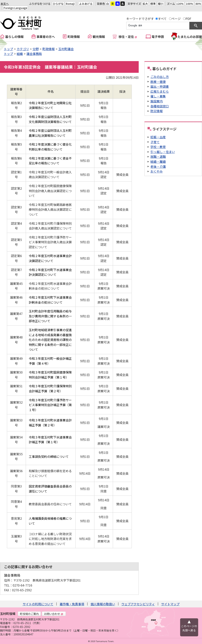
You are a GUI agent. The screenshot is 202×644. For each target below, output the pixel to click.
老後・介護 (158, 166)
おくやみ (157, 171)
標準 (153, 4)
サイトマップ (170, 604)
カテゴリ (23, 49)
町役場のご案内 (29, 614)
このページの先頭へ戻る (189, 628)
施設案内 (157, 101)
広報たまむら (160, 91)
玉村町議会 (66, 49)
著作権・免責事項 (72, 604)
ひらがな (58, 4)
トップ (8, 49)
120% (180, 4)
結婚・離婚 (158, 161)
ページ (176, 19)
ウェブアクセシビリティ (138, 604)
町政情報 (74, 37)
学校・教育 (158, 147)
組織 (20, 54)
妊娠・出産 (158, 137)
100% (190, 4)
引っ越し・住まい (163, 152)
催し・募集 (158, 96)
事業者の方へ (46, 37)
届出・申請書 (160, 86)
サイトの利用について (38, 604)
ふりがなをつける (40, 4)
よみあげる (86, 4)
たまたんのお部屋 (190, 37)
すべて (162, 19)
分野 (36, 49)
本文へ (5, 4)
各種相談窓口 (160, 106)
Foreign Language (15, 8)
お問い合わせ (54, 614)
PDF (188, 19)
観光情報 (99, 37)
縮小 (161, 4)
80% (198, 4)
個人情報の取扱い (103, 604)
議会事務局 (34, 54)
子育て (155, 142)
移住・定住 (128, 37)
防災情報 (157, 111)
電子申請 (158, 37)
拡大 (145, 4)
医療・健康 (158, 82)
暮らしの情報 (14, 37)
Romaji (70, 4)
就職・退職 (158, 156)
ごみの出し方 (160, 77)
